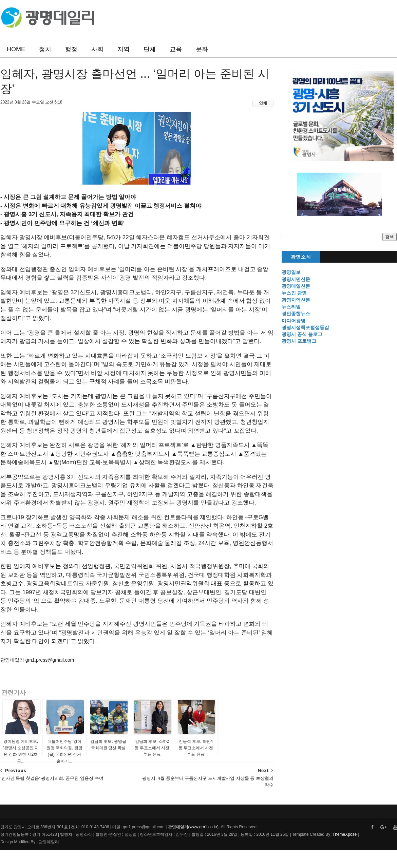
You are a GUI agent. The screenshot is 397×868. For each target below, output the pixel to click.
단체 (150, 49)
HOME (16, 49)
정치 (45, 49)
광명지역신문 (296, 300)
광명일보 (291, 272)
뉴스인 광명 (295, 293)
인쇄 (258, 104)
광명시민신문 (296, 279)
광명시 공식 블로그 (302, 335)
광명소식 (301, 257)
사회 (97, 49)
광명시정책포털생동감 (306, 327)
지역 (124, 49)
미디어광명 (294, 321)
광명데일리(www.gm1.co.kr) (193, 845)
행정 (71, 49)
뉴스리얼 (291, 307)
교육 (176, 49)
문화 (202, 49)
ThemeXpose (344, 852)
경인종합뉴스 (296, 314)
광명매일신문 (296, 286)
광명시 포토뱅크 (299, 341)
